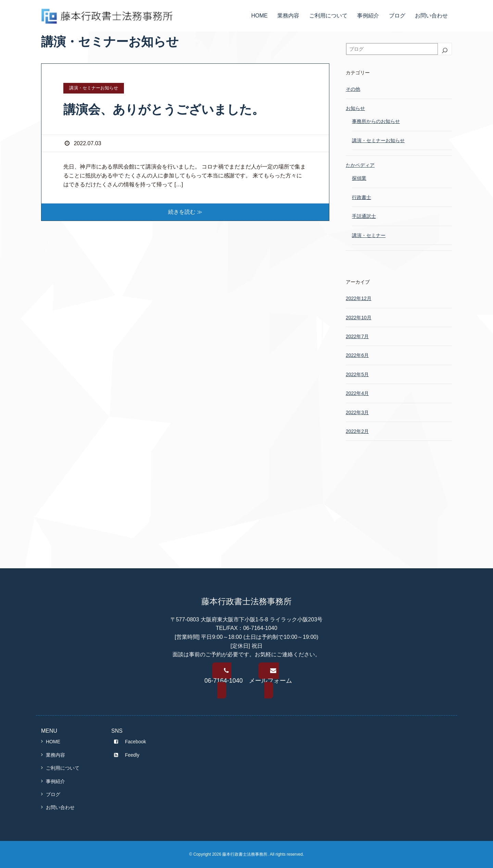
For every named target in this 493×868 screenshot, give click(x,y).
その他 (353, 89)
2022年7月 (357, 336)
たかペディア (360, 165)
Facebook (129, 742)
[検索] (445, 50)
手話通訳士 (364, 216)
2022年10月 (359, 318)
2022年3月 (357, 412)
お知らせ (355, 108)
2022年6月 (357, 355)
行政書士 (362, 197)
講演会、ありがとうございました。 (164, 109)
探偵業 (359, 178)
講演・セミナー (369, 235)
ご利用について (328, 16)
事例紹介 (368, 16)
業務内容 (288, 16)
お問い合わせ (431, 16)
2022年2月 (357, 431)
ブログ (397, 16)
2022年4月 (357, 393)
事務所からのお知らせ (376, 121)
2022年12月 (359, 298)
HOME (260, 16)
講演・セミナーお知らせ (378, 140)
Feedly (125, 755)
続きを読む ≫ (185, 212)
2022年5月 (357, 374)
